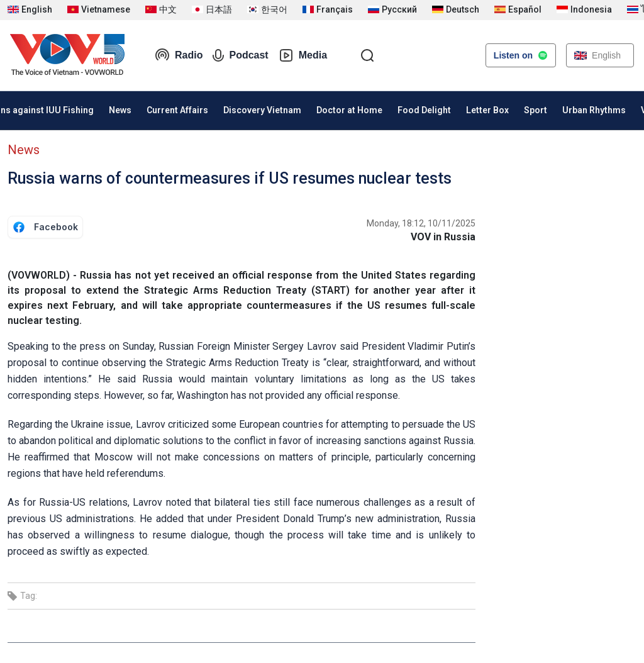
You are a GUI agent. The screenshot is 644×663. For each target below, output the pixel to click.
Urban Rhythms (594, 110)
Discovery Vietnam (262, 110)
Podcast (240, 55)
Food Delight (424, 110)
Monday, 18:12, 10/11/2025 (421, 223)
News (120, 110)
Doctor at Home (349, 110)
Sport (536, 110)
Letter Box (487, 110)
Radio (179, 55)
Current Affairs (177, 110)
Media (303, 55)
